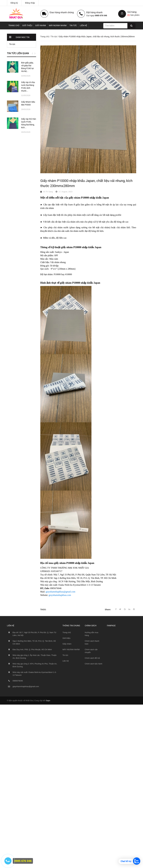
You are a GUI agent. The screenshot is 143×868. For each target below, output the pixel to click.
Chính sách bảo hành (94, 664)
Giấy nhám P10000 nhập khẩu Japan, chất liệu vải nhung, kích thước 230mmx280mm (86, 183)
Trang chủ (14, 25)
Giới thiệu (27, 25)
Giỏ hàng (132, 12)
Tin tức (73, 25)
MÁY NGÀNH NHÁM (58, 25)
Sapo (48, 701)
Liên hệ (83, 25)
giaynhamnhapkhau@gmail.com (60, 592)
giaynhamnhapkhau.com (60, 595)
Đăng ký (14, 3)
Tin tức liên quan (18, 53)
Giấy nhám (41, 25)
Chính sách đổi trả (92, 658)
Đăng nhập (30, 3)
